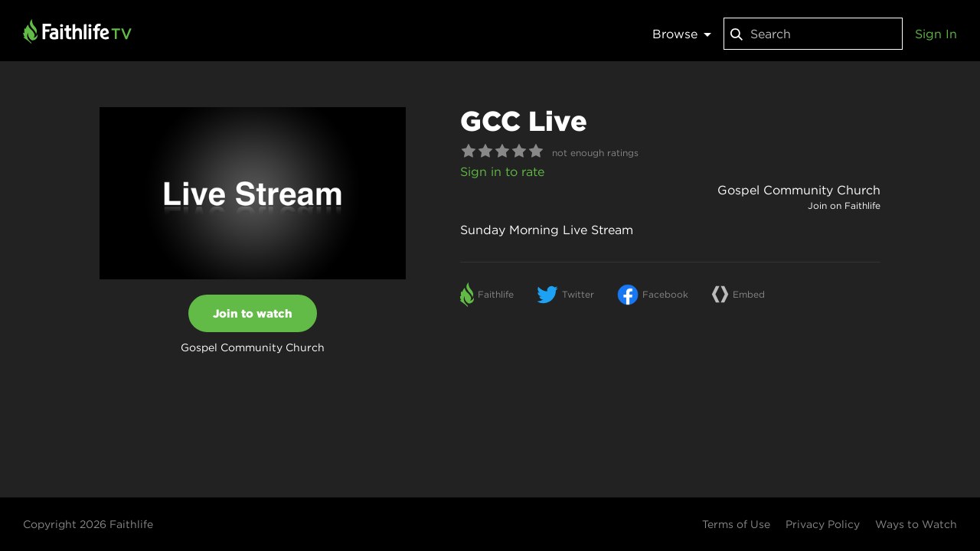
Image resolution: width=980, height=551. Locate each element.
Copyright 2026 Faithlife (88, 524)
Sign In (936, 34)
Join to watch (253, 313)
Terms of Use (736, 524)
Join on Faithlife (844, 205)
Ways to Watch (916, 524)
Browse (682, 34)
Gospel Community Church (799, 190)
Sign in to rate (502, 171)
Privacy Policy (823, 524)
